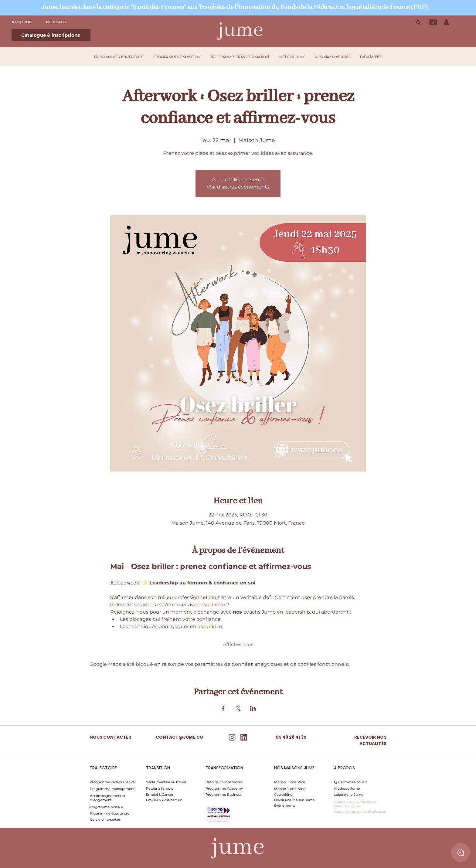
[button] (119, 57)
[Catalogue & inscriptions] (51, 35)
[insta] (232, 737)
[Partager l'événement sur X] (238, 708)
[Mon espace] (446, 22)
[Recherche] (418, 22)
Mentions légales (347, 806)
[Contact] (433, 22)
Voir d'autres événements (238, 187)
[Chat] (461, 853)
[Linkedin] (244, 737)
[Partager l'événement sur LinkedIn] (253, 708)
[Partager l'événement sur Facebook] (223, 708)
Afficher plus (238, 644)
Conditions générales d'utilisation (360, 812)
